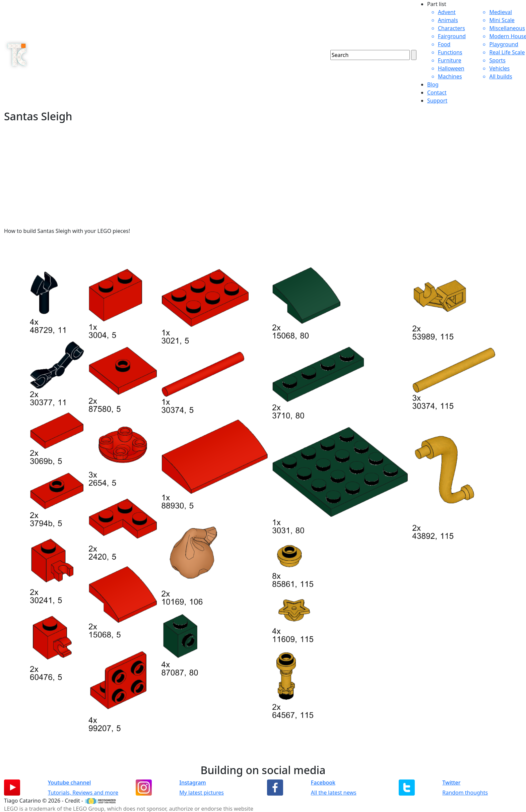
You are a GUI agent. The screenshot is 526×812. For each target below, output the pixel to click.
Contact (437, 92)
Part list (437, 4)
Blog (433, 84)
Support (437, 101)
